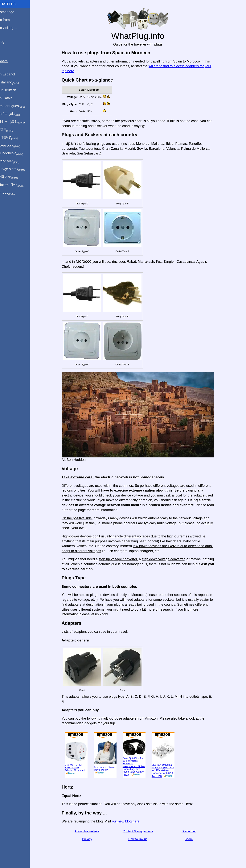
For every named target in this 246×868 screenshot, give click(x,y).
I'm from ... (10, 20)
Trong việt (13, 161)
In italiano (13, 82)
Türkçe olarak (16, 169)
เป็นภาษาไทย (15, 185)
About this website (89, 831)
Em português (16, 106)
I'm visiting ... (12, 28)
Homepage (10, 12)
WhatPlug (11, 4)
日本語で (12, 138)
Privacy (89, 839)
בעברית (11, 193)
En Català (10, 98)
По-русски (13, 146)
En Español (11, 74)
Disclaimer (191, 831)
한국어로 (12, 177)
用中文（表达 (16, 122)
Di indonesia (15, 153)
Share (191, 839)
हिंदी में (10, 130)
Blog (6, 42)
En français (14, 114)
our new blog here (128, 821)
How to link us (140, 839)
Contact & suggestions (140, 831)
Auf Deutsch (11, 90)
